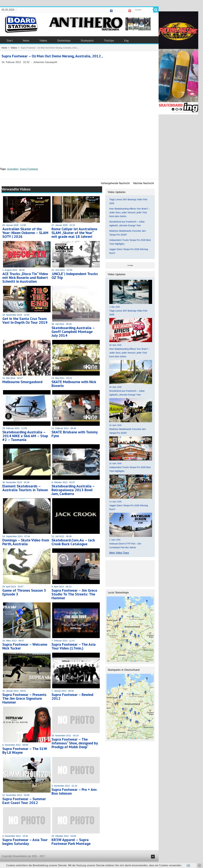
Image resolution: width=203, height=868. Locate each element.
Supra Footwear (29, 169)
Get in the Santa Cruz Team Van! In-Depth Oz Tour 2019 (25, 320)
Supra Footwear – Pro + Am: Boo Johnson (74, 791)
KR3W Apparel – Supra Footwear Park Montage (71, 842)
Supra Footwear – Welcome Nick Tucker (25, 646)
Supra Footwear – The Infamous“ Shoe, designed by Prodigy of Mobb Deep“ (75, 743)
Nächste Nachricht (143, 183)
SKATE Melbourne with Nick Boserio (74, 384)
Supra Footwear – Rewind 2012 (72, 696)
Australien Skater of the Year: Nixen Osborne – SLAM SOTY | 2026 (25, 233)
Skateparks (87, 41)
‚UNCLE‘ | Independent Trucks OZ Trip (75, 276)
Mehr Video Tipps (119, 553)
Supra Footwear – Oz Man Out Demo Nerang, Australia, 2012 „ (52, 56)
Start (10, 41)
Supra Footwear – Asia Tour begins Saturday (25, 842)
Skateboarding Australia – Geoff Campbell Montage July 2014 (73, 332)
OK (188, 865)
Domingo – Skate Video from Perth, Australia (26, 542)
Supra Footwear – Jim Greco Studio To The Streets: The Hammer (74, 594)
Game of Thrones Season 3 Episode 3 (24, 592)
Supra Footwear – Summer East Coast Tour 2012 (24, 801)
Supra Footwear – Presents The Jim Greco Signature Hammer (24, 698)
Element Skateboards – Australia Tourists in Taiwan (25, 488)
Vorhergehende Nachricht (115, 183)
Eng (126, 41)
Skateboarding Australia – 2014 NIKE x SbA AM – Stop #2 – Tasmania (25, 436)
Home (4, 48)
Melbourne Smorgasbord (22, 382)
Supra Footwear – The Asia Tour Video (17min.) (74, 646)
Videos (43, 41)
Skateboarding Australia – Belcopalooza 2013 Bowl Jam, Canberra (73, 490)
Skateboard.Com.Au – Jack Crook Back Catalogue (73, 542)
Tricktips (109, 41)
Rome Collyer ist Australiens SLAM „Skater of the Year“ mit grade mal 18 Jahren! (74, 233)
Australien (13, 169)
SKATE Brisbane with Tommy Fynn (75, 434)
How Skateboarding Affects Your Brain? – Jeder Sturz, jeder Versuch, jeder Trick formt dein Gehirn (130, 212)
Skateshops (64, 41)
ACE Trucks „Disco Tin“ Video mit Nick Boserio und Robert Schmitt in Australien (25, 278)
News (26, 41)
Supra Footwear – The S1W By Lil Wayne (25, 751)
